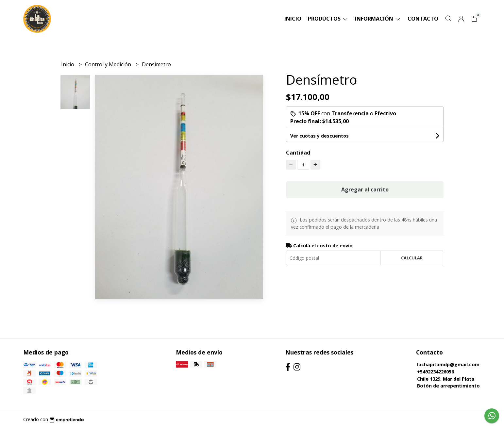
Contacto (423, 19)
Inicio (293, 19)
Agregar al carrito (365, 189)
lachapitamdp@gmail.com (448, 364)
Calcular (412, 258)
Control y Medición (109, 64)
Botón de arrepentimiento (448, 386)
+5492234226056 (436, 372)
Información (378, 19)
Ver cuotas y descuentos (319, 136)
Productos (328, 19)
